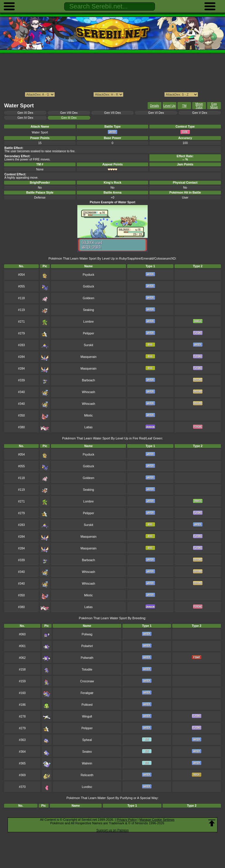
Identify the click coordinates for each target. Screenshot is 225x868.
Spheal (87, 740)
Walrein (87, 763)
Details (155, 106)
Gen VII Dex (113, 113)
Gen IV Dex (25, 118)
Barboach (89, 380)
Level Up (169, 106)
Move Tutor (199, 106)
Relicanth (87, 775)
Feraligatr (87, 693)
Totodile (87, 670)
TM (184, 106)
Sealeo (87, 752)
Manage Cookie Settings (157, 820)
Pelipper (88, 333)
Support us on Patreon (112, 830)
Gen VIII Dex (69, 113)
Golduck (88, 286)
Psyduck (88, 275)
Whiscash (88, 392)
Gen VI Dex (156, 113)
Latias (88, 427)
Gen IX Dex (25, 113)
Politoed (87, 705)
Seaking (88, 310)
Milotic (88, 416)
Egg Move (214, 106)
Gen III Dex (69, 118)
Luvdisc (87, 787)
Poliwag (87, 634)
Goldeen (88, 298)
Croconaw (87, 681)
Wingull (87, 716)
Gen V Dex (200, 113)
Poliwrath (87, 658)
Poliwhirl (87, 646)
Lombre (88, 322)
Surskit (88, 345)
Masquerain (89, 357)
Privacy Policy (127, 820)
